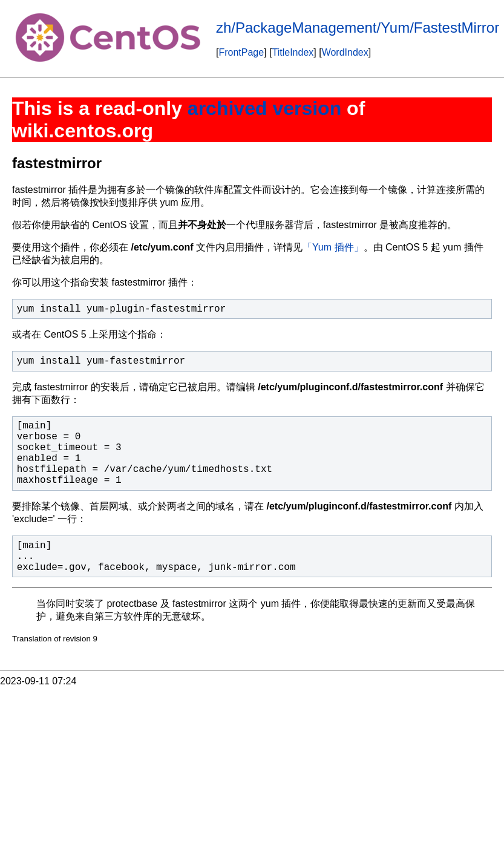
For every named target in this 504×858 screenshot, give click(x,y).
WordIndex (345, 52)
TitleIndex (293, 52)
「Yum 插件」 (333, 247)
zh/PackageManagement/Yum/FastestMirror (358, 28)
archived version (264, 108)
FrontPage (241, 52)
